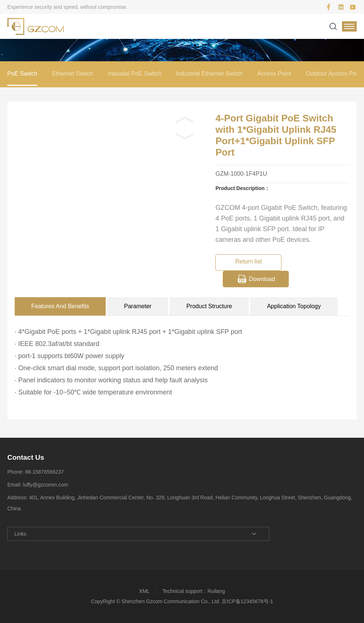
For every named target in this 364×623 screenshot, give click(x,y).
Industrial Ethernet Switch (209, 74)
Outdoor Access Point (334, 74)
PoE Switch (22, 74)
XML (144, 591)
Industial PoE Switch (135, 74)
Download (262, 279)
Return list (248, 261)
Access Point (274, 74)
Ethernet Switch (73, 74)
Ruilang (216, 591)
